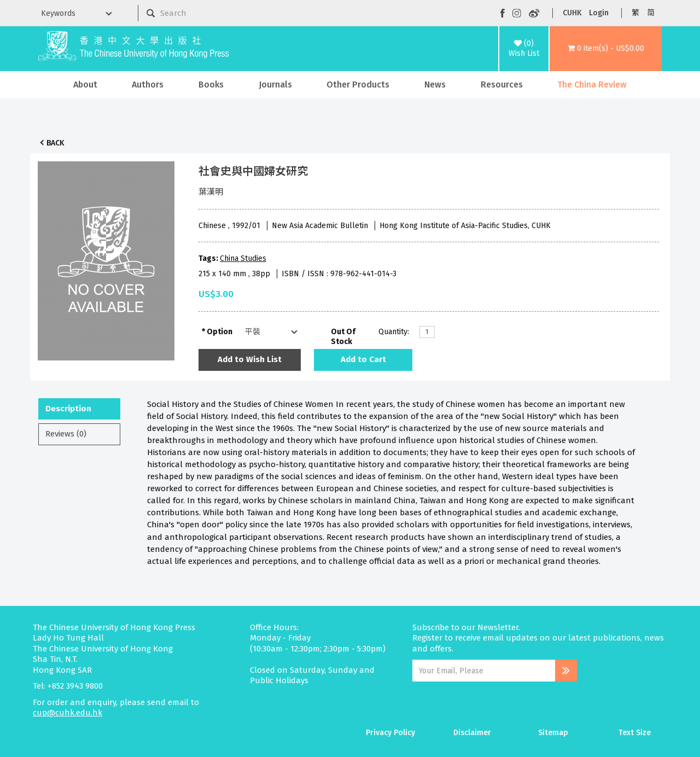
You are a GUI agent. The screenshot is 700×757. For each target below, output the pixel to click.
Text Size (635, 733)
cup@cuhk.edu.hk (68, 713)
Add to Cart (363, 359)
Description (68, 409)
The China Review (592, 85)
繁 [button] (635, 13)
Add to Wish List (250, 359)
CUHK (572, 13)
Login (599, 13)
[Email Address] (484, 671)
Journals (275, 85)
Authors (148, 85)
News (435, 85)
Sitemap (553, 733)
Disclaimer (472, 733)
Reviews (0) (66, 434)
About (85, 85)
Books (211, 85)
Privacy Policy (390, 733)
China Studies (243, 258)
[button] (606, 49)
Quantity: (394, 332)
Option (220, 332)
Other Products (358, 85)
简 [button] (651, 13)
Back (55, 143)
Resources (502, 85)
